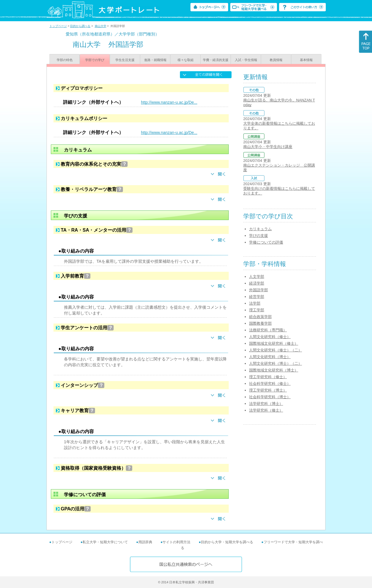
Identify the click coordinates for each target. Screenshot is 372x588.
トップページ (58, 26)
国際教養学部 (260, 323)
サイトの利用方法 (176, 542)
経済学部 (257, 283)
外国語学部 (259, 290)
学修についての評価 (266, 242)
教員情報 (276, 60)
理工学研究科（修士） (268, 377)
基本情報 (306, 60)
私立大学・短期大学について (105, 542)
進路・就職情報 (155, 60)
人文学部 (257, 277)
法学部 (255, 303)
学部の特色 (65, 60)
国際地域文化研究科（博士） (274, 370)
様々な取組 (186, 60)
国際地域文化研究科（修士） (274, 343)
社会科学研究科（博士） (270, 397)
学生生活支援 (125, 60)
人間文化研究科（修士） (270, 337)
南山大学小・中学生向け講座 (268, 147)
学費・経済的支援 (216, 60)
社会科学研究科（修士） (270, 384)
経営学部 (257, 297)
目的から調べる (80, 26)
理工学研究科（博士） (268, 390)
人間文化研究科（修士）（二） (276, 350)
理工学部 (257, 310)
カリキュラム (260, 229)
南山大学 (101, 26)
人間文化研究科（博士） (270, 357)
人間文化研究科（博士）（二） (276, 363)
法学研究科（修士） (266, 410)
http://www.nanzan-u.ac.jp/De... (169, 102)
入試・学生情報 (246, 60)
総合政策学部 (260, 317)
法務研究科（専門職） (268, 330)
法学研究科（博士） (266, 404)
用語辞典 (145, 542)
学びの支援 (259, 236)
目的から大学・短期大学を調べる (227, 542)
